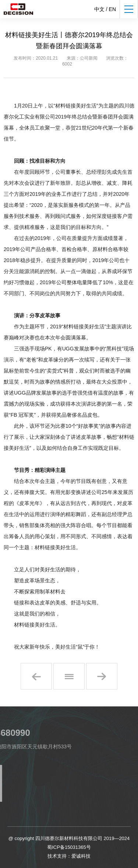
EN (112, 9)
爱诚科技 (81, 856)
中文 (99, 9)
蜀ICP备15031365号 (69, 847)
